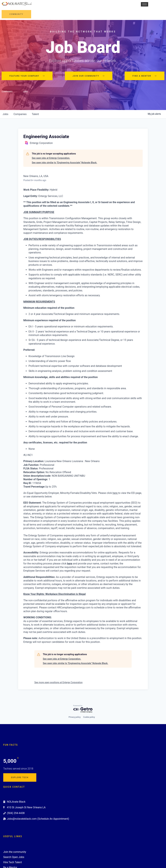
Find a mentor (145, 76)
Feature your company (27, 76)
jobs (5, 114)
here (70, 564)
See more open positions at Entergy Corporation (58, 682)
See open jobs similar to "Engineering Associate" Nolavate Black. (64, 163)
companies (20, 114)
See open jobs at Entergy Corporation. (51, 158)
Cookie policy (89, 717)
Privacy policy (75, 717)
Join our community (89, 76)
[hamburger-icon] (144, 4)
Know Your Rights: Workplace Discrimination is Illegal (54, 594)
